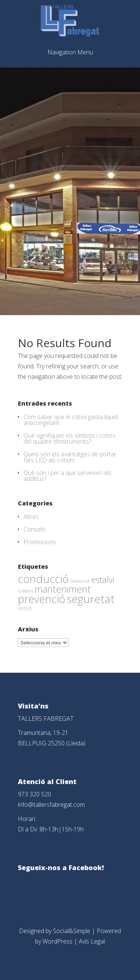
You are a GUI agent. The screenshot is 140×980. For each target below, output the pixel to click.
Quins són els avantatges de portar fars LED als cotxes (70, 457)
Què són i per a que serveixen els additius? (68, 476)
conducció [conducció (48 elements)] (43, 579)
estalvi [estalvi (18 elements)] (103, 580)
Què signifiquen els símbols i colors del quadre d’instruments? (70, 438)
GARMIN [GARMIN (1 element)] (26, 591)
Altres (31, 517)
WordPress (57, 941)
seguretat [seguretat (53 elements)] (91, 599)
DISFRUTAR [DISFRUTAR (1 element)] (80, 581)
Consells (35, 529)
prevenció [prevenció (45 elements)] (42, 599)
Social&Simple (72, 931)
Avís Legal (92, 941)
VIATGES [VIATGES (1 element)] (25, 609)
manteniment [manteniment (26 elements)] (63, 589)
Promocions (40, 542)
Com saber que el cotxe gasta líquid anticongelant (71, 420)
